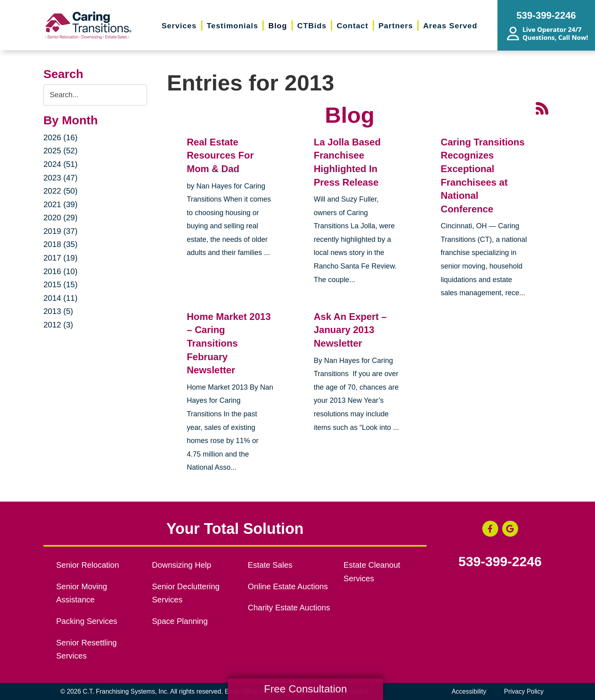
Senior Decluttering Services (186, 593)
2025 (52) (61, 151)
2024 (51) (61, 164)
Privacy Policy (524, 691)
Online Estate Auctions (288, 586)
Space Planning (180, 621)
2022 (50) (61, 191)
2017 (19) (61, 258)
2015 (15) (61, 284)
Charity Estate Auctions (289, 608)
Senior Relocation (88, 565)
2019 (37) (61, 231)
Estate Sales (270, 565)
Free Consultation (305, 689)
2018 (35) (61, 244)
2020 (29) (61, 218)
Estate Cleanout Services (372, 572)
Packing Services (87, 621)
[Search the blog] (95, 95)
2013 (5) (58, 311)
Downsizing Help (182, 565)
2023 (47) (61, 178)
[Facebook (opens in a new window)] (490, 529)
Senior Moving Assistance (82, 593)
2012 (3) (58, 325)
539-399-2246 (500, 562)
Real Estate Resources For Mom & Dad (220, 155)
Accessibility (469, 691)
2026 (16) (61, 137)
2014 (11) (61, 298)
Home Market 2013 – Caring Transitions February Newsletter (229, 343)
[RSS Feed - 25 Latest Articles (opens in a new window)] (542, 107)
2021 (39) (61, 204)
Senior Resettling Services (86, 649)
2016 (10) (61, 271)
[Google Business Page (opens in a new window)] (510, 529)
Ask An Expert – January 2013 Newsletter (350, 330)
